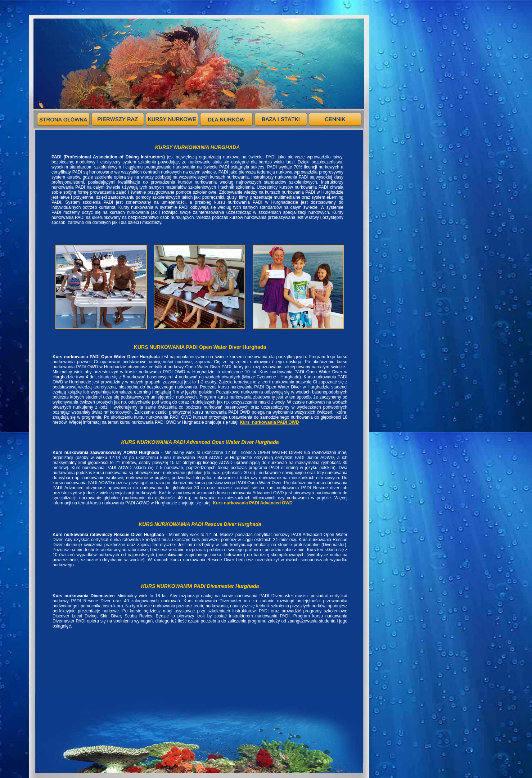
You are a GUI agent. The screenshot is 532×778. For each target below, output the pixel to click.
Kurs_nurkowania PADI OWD (269, 422)
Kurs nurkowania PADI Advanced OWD (253, 503)
